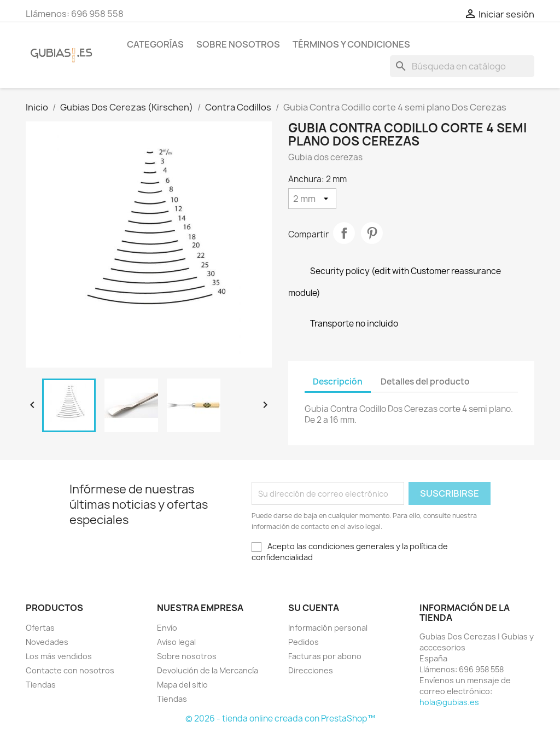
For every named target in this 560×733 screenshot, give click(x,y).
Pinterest (372, 233)
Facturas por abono (325, 656)
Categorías (155, 44)
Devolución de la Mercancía (208, 670)
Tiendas (41, 685)
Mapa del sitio (182, 685)
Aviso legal (176, 642)
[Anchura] (312, 199)
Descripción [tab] (338, 382)
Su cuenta (314, 608)
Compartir (344, 233)
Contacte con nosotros (70, 670)
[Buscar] (462, 66)
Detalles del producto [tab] (425, 382)
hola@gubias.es (449, 702)
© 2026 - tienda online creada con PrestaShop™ (280, 719)
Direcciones (311, 670)
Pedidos (304, 642)
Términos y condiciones (351, 44)
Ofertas (40, 628)
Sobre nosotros (238, 44)
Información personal (328, 628)
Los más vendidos (59, 656)
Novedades (47, 642)
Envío (167, 628)
